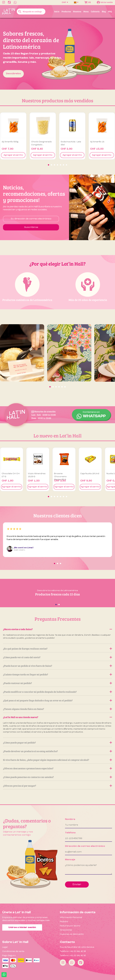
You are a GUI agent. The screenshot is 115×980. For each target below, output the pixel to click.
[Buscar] (31, 11)
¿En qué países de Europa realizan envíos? (57, 649)
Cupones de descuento (72, 934)
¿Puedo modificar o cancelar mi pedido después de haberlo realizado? (57, 692)
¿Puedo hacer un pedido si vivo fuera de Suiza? (57, 666)
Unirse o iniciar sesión (22, 927)
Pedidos (64, 922)
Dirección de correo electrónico (85, 846)
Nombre (70, 819)
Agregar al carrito (13, 155)
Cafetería (95, 11)
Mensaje (70, 860)
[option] (57, 54)
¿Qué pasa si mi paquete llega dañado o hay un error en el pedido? (57, 700)
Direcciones (66, 930)
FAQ (110, 11)
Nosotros (77, 11)
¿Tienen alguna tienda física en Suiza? (57, 709)
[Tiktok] (81, 963)
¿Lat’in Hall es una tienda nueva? (57, 717)
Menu (86, 11)
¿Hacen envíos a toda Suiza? (57, 629)
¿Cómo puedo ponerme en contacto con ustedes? (57, 777)
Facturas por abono (70, 926)
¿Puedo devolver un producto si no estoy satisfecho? (57, 751)
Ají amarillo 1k (97, 142)
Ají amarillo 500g (10, 142)
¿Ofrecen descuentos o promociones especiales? (57, 768)
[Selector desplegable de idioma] (76, 2)
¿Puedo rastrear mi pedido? (57, 683)
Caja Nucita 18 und (90, 474)
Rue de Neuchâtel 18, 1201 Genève (77, 947)
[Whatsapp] (72, 962)
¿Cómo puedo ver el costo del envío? (57, 657)
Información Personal (71, 917)
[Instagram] (63, 963)
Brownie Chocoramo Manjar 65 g (60, 477)
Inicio (57, 11)
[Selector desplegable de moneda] (65, 2)
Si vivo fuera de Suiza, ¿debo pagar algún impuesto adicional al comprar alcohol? (57, 760)
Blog (104, 11)
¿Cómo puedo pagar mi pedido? (57, 742)
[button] (49, 165)
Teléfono (70, 833)
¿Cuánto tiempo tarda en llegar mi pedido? (57, 674)
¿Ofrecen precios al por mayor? (57, 786)
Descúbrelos (13, 74)
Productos (66, 11)
